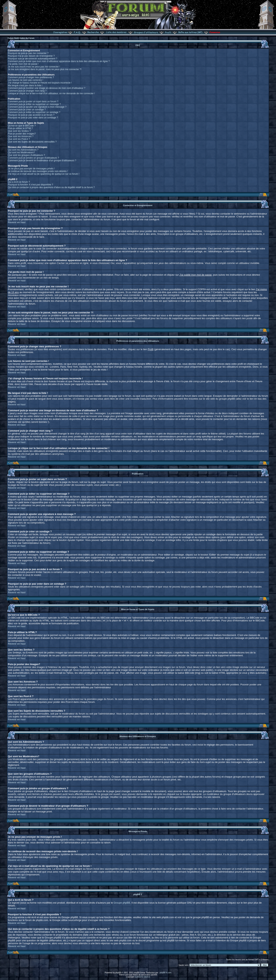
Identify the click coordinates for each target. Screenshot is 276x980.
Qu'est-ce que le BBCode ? (22, 126)
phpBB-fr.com (166, 973)
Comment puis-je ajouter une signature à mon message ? (37, 107)
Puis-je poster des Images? (22, 134)
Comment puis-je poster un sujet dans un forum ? (33, 102)
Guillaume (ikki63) (142, 977)
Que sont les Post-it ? (19, 139)
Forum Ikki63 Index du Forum (21, 38)
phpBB (118, 973)
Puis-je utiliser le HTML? (20, 128)
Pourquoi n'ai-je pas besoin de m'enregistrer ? (31, 56)
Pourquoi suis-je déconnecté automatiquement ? (33, 59)
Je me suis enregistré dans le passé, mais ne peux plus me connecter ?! (45, 69)
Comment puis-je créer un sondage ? (27, 110)
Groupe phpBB (122, 903)
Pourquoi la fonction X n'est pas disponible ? (30, 185)
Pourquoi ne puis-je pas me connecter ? (28, 53)
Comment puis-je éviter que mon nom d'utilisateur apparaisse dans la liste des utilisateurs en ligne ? (59, 61)
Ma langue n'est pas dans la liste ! (25, 85)
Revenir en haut (17, 222)
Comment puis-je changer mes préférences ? (31, 77)
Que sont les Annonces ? (21, 136)
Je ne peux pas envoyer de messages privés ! (31, 169)
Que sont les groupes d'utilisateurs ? (26, 155)
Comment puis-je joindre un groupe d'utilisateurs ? (33, 158)
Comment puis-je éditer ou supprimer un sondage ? (34, 112)
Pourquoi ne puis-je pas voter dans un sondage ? (33, 118)
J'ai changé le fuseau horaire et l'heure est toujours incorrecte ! (40, 83)
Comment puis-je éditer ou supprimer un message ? (34, 104)
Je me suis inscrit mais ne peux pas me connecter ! (34, 67)
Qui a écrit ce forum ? (19, 182)
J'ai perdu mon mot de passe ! (23, 64)
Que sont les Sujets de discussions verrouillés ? (32, 142)
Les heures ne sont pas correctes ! (25, 80)
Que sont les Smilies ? (19, 131)
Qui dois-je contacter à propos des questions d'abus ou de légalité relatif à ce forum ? (51, 187)
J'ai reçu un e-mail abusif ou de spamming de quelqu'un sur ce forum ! (44, 174)
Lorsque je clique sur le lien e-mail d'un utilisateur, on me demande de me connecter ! (51, 93)
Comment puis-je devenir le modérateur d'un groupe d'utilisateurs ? (42, 161)
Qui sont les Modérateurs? (21, 152)
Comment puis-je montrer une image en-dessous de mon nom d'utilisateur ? (47, 88)
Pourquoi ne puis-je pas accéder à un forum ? (31, 115)
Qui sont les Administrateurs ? (23, 150)
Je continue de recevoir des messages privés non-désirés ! (38, 171)
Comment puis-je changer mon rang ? (27, 91)
